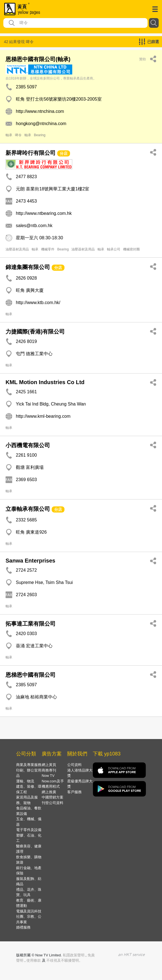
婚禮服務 (23, 927)
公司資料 (74, 765)
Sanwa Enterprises (30, 561)
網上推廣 (49, 792)
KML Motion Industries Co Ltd (45, 382)
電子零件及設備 (29, 830)
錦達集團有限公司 (28, 267)
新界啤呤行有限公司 (31, 153)
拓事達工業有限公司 (31, 624)
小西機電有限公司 (28, 445)
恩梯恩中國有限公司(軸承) (38, 59)
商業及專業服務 (29, 765)
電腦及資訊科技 (29, 911)
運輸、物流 (25, 781)
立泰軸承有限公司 (28, 509)
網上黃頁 (49, 765)
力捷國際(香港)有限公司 (35, 332)
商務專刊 (49, 770)
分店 (64, 153)
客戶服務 (74, 792)
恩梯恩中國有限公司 (31, 675)
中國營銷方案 (53, 797)
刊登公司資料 (53, 803)
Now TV (48, 776)
